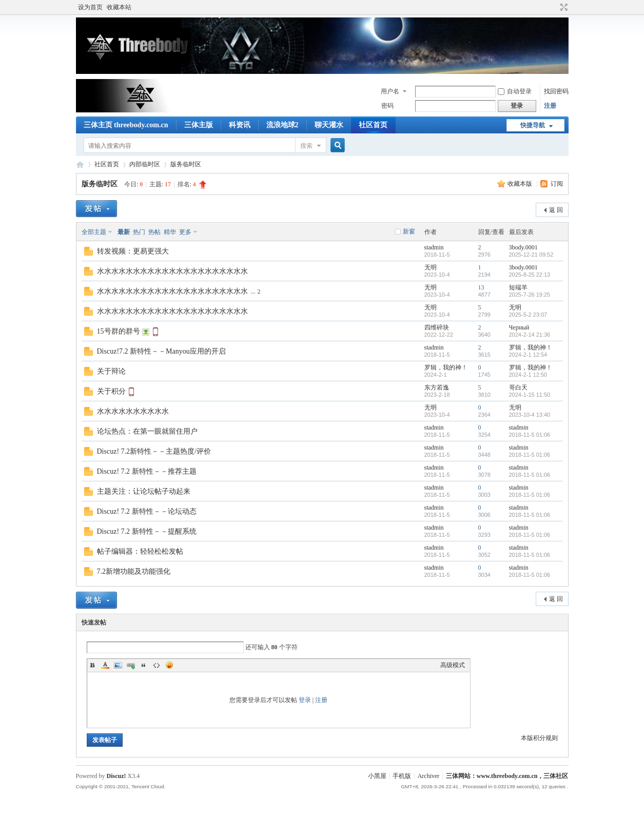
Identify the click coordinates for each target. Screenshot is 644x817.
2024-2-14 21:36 (530, 335)
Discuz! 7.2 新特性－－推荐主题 (147, 471)
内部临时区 (145, 164)
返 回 (556, 210)
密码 (387, 106)
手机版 (402, 776)
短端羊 (518, 287)
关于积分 (111, 391)
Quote (144, 665)
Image (118, 665)
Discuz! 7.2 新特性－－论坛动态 (147, 511)
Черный (519, 327)
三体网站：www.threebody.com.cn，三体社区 (80, 164)
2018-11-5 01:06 (530, 435)
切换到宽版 (563, 7)
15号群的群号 (119, 331)
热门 (139, 232)
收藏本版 (521, 184)
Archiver (429, 776)
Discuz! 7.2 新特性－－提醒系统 (147, 531)
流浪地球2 (282, 125)
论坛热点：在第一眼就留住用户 (147, 431)
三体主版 (199, 125)
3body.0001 (523, 247)
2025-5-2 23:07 (528, 315)
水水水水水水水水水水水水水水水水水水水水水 (172, 271)
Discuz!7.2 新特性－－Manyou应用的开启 (161, 351)
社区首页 (373, 125)
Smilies (169, 665)
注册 (550, 106)
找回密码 (556, 91)
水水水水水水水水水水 (133, 411)
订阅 (557, 184)
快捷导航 (533, 125)
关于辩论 (111, 371)
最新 (124, 232)
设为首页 (90, 7)
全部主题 (94, 232)
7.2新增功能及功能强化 (134, 571)
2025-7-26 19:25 (530, 295)
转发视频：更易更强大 (133, 251)
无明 (431, 267)
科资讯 (240, 125)
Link (131, 665)
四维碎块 (437, 327)
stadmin (434, 247)
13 (481, 287)
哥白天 (518, 387)
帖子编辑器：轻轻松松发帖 (140, 551)
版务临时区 (186, 164)
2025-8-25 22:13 (530, 275)
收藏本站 (119, 7)
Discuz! (116, 776)
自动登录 (515, 91)
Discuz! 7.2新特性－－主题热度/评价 (154, 451)
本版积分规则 (539, 738)
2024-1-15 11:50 (530, 395)
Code (157, 665)
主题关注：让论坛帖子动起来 (144, 491)
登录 (305, 700)
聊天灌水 (329, 125)
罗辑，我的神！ (531, 347)
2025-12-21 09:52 (531, 255)
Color (105, 665)
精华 (170, 232)
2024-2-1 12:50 (528, 375)
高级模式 (453, 665)
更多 (185, 232)
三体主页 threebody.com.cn (126, 125)
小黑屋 (377, 776)
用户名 (390, 91)
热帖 (154, 232)
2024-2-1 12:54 (528, 355)
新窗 (409, 231)
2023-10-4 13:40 (530, 415)
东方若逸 (437, 387)
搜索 (306, 146)
